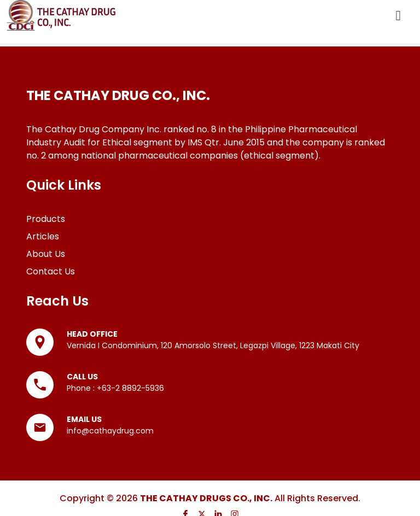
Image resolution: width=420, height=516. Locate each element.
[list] (210, 124)
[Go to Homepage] (61, 15)
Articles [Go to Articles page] (43, 236)
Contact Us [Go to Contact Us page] (51, 271)
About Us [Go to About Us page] (46, 254)
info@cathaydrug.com (110, 431)
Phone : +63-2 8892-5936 (115, 388)
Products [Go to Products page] (46, 219)
